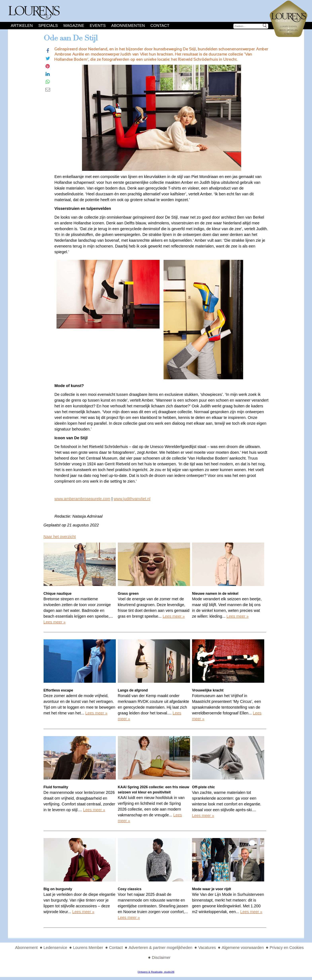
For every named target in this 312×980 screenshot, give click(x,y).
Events (98, 25)
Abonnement (26, 948)
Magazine (74, 25)
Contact (160, 25)
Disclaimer (161, 958)
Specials (48, 25)
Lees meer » (55, 622)
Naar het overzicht (60, 537)
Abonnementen (128, 25)
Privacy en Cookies (287, 948)
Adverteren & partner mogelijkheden (160, 948)
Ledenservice (55, 948)
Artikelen (22, 25)
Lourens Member (88, 948)
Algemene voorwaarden (243, 948)
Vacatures (207, 948)
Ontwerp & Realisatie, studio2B (156, 972)
